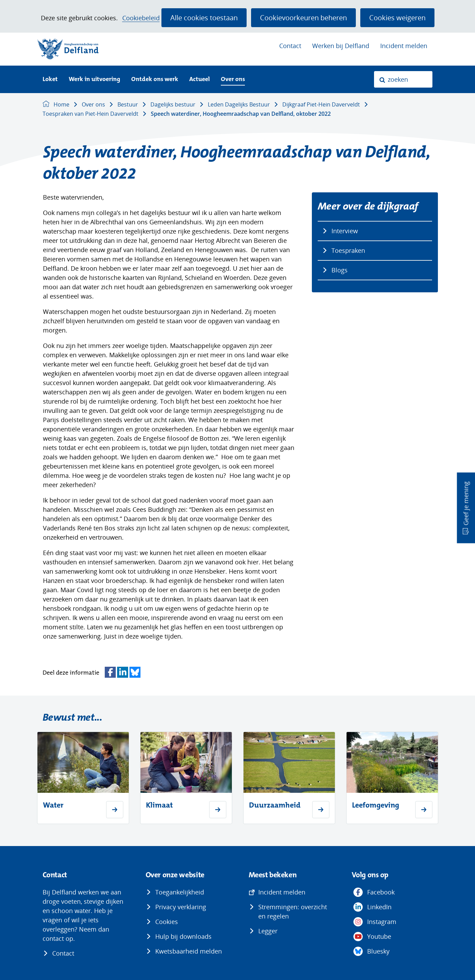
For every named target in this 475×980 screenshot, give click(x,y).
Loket (50, 80)
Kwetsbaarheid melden (189, 951)
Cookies (167, 922)
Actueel (200, 80)
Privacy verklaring (181, 907)
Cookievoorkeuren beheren (303, 18)
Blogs (340, 270)
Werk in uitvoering (94, 80)
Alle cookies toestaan (204, 18)
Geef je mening (466, 503)
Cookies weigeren (397, 18)
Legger (268, 931)
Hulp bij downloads (183, 936)
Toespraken (348, 250)
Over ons (233, 80)
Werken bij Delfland (341, 46)
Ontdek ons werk (155, 80)
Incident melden (404, 46)
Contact (290, 46)
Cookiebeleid (141, 18)
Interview (345, 231)
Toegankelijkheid (180, 892)
